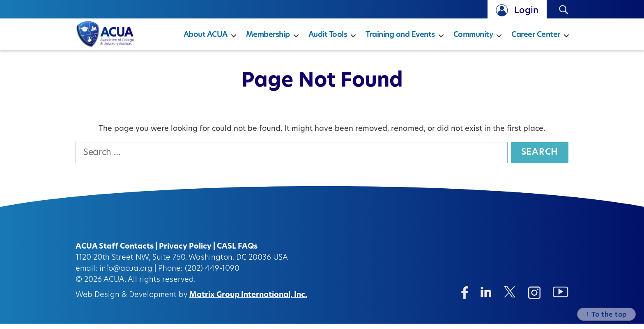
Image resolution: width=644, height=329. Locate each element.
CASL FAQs (237, 252)
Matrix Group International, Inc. (248, 300)
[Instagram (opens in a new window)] (534, 298)
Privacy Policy (185, 252)
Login (526, 11)
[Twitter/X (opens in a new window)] (510, 297)
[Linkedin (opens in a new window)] (486, 297)
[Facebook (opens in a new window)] (465, 298)
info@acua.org (126, 274)
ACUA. (115, 285)
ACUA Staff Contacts (115, 252)
